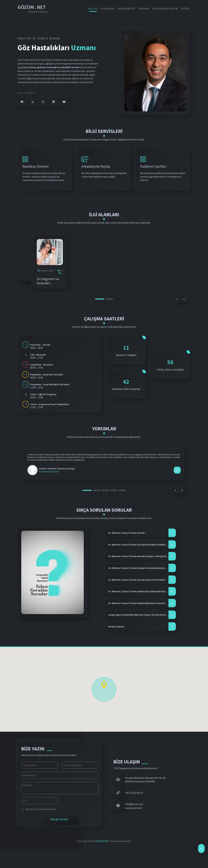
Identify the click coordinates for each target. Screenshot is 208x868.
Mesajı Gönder (60, 837)
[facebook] (22, 102)
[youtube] (64, 102)
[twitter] (33, 102)
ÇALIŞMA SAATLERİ (126, 9)
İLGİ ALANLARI (107, 9)
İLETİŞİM (185, 9)
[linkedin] (54, 102)
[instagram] (43, 102)
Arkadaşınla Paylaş (96, 167)
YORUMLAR (144, 9)
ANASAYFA (93, 9)
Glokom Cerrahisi (94, 297)
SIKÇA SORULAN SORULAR (165, 9)
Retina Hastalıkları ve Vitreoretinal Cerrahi (38, 299)
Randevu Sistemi (36, 167)
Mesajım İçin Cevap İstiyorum (39, 827)
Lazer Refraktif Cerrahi (156, 297)
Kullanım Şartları (153, 167)
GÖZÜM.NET (103, 859)
